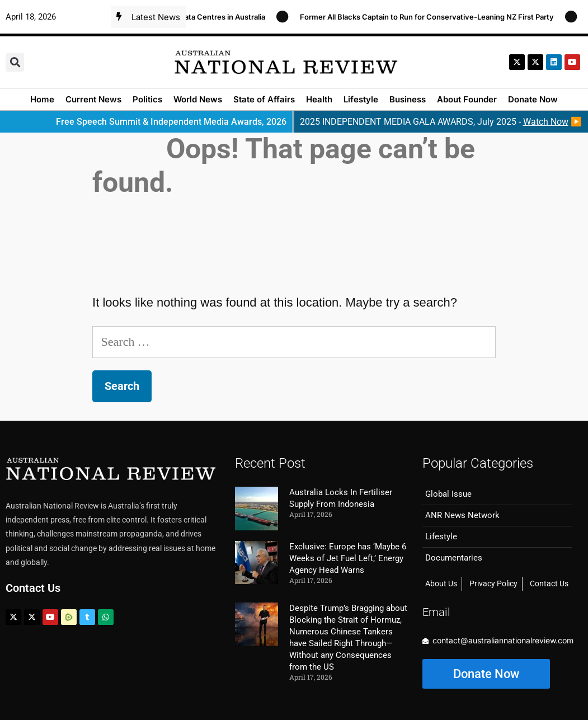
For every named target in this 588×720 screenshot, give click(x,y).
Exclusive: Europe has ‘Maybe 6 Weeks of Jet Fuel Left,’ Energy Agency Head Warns (348, 558)
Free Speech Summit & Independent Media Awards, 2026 (171, 122)
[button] (15, 62)
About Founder (467, 99)
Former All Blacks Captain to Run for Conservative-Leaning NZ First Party (432, 17)
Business (408, 99)
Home (42, 99)
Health (319, 99)
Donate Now (533, 99)
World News (198, 99)
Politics (147, 99)
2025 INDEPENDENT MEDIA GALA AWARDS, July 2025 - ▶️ (441, 122)
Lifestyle (361, 99)
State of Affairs (264, 99)
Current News (93, 99)
